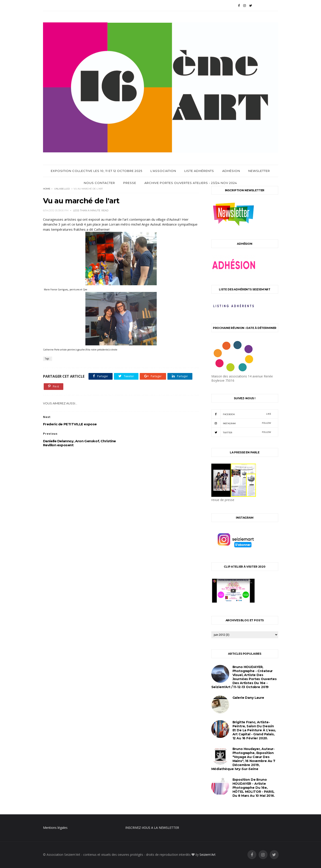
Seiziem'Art (208, 855)
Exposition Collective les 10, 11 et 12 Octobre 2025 (97, 171)
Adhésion (231, 171)
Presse (130, 183)
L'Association (163, 171)
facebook (241, 414)
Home (47, 189)
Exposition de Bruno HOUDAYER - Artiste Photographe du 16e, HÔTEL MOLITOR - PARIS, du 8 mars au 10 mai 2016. (254, 788)
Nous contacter (99, 183)
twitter (241, 432)
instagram (241, 423)
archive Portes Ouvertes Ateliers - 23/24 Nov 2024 (191, 183)
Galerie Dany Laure (248, 698)
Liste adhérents (199, 171)
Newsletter (259, 171)
